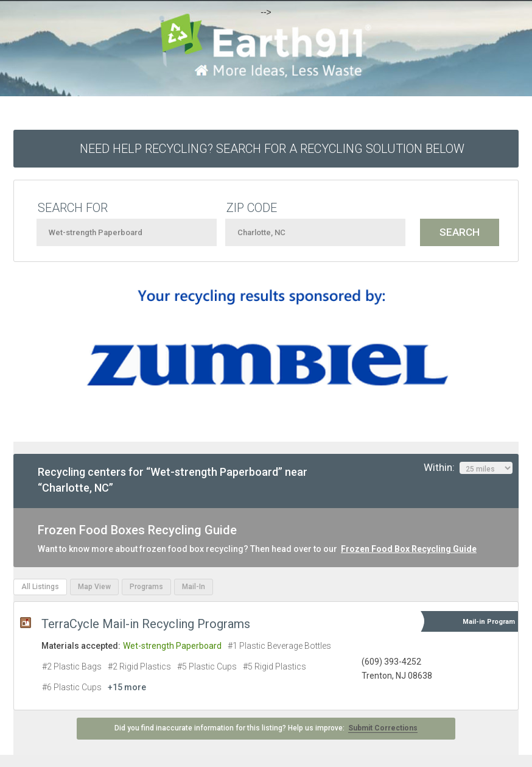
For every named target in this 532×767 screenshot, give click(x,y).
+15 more (127, 687)
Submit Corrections (383, 728)
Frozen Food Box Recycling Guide (409, 549)
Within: (468, 468)
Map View (94, 587)
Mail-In (194, 587)
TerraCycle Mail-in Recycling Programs (146, 624)
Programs (146, 587)
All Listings (40, 587)
